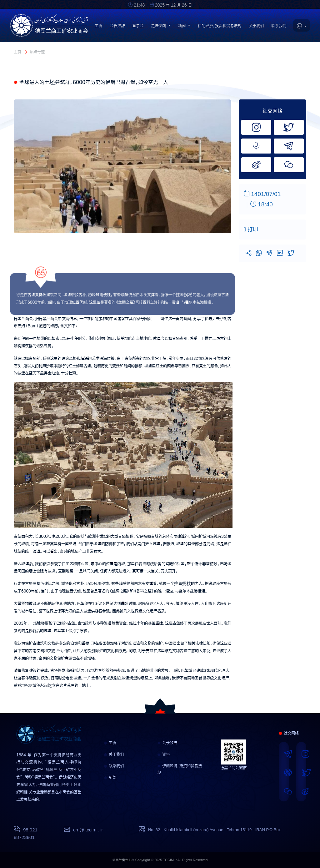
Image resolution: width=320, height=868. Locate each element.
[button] (302, 27)
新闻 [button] (184, 28)
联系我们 (279, 28)
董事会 (138, 28)
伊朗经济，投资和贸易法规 (220, 28)
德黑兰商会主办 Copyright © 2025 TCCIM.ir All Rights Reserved (160, 860)
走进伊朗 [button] (161, 28)
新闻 (110, 777)
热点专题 (37, 52)
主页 (98, 28)
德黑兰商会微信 (233, 768)
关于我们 (256, 28)
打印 (251, 229)
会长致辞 (117, 28)
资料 (163, 754)
